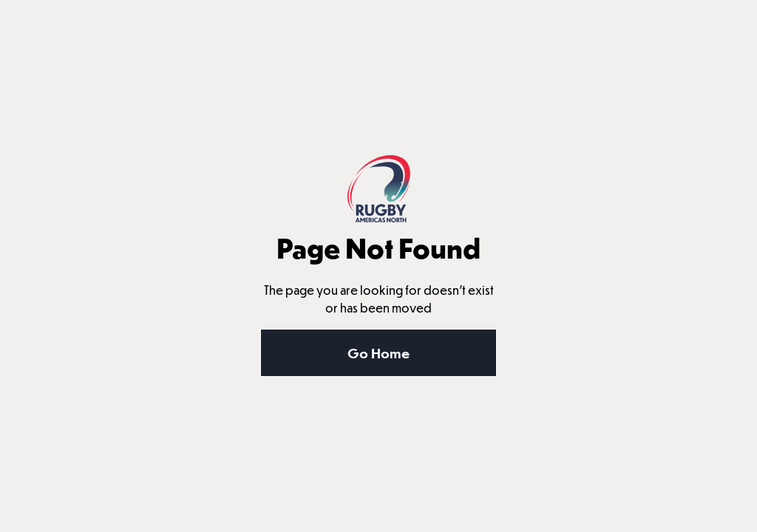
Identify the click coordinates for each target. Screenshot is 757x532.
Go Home (378, 353)
